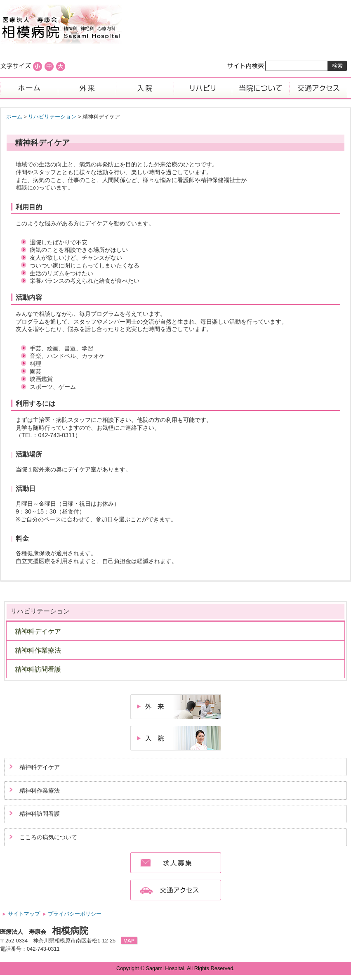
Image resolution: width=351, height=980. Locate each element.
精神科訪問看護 (38, 669)
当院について (261, 88)
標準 (49, 66)
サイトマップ (24, 914)
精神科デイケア (38, 631)
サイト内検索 (246, 66)
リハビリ (203, 88)
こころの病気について (48, 837)
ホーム (29, 88)
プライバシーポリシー (75, 914)
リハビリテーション (52, 117)
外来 (87, 88)
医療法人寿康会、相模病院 (175, 25)
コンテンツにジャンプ (0, 0)
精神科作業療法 (38, 650)
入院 (145, 88)
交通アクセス (318, 88)
